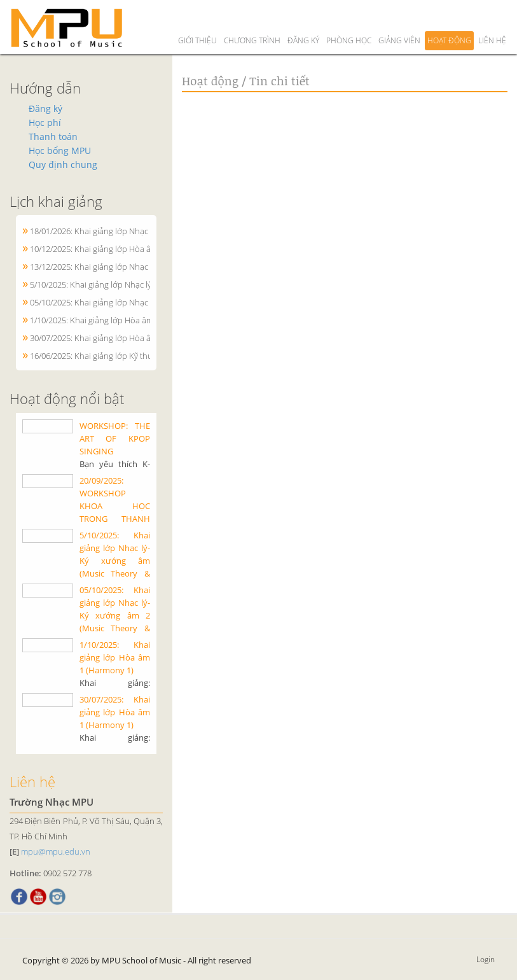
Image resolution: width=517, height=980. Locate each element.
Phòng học (349, 18)
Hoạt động (449, 18)
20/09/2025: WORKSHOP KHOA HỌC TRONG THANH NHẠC (115, 507)
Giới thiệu (197, 18)
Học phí (45, 123)
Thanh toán (53, 137)
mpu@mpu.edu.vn (56, 852)
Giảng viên (399, 18)
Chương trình (252, 18)
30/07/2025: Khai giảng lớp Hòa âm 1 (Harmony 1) (121, 339)
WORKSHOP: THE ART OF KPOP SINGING (115, 439)
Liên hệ (492, 18)
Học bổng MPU (60, 151)
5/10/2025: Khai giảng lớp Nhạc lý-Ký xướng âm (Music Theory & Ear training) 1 (115, 561)
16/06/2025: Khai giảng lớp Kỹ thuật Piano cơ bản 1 (123, 356)
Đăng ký (303, 18)
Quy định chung (63, 165)
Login (486, 960)
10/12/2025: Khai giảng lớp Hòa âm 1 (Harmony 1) (121, 249)
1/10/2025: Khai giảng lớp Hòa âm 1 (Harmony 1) (119, 321)
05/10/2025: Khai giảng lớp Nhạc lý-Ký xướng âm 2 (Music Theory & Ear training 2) (115, 616)
